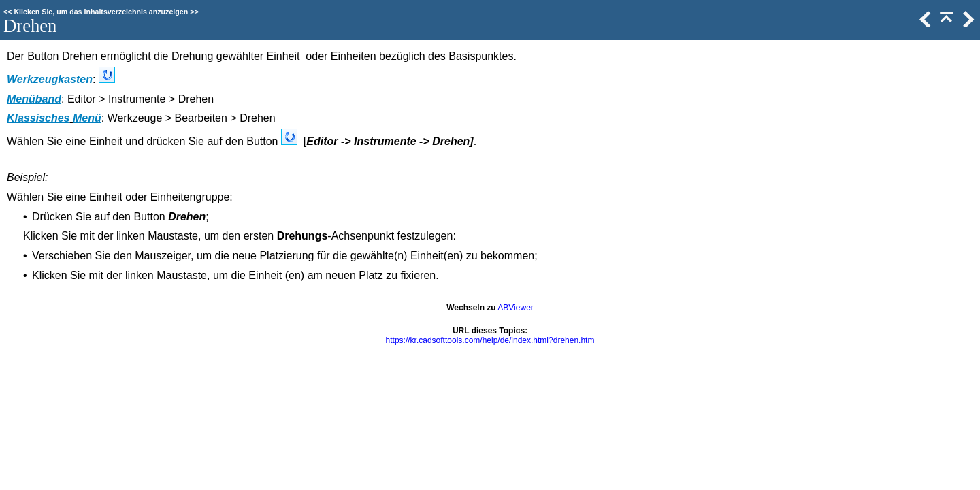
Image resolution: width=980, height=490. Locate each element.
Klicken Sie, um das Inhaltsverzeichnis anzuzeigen (101, 12)
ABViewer (515, 308)
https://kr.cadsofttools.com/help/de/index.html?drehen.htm (490, 340)
